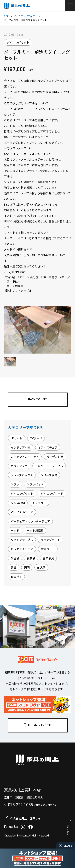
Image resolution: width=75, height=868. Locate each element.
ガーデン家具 (55, 457)
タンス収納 (18, 503)
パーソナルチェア (22, 512)
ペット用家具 (35, 530)
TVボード (36, 438)
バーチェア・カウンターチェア (30, 521)
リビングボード (50, 540)
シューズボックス (22, 475)
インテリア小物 (21, 447)
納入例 (41, 567)
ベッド (15, 530)
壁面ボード (48, 549)
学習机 (15, 558)
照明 (27, 567)
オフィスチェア (48, 447)
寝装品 (31, 558)
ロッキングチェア (22, 549)
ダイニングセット (18, 42)
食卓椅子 (16, 577)
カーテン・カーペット (25, 457)
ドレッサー (39, 503)
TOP (6, 16)
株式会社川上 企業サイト (27, 818)
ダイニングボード (52, 494)
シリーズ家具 (49, 475)
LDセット (17, 438)
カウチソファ (19, 466)
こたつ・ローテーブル (49, 466)
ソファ (15, 484)
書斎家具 (48, 558)
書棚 (14, 567)
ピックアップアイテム (25, 16)
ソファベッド (35, 484)
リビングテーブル (22, 540)
